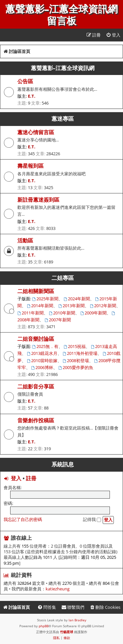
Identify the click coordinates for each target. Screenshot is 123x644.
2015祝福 (75, 346)
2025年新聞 (45, 299)
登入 (16, 478)
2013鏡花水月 (42, 353)
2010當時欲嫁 (42, 360)
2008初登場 (76, 360)
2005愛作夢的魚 (76, 367)
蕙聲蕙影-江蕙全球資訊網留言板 (61, 15)
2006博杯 (42, 367)
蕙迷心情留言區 (36, 132)
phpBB (44, 626)
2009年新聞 (93, 313)
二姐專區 (63, 278)
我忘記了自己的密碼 (23, 519)
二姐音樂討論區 (36, 339)
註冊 (31, 478)
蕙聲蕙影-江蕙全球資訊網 (63, 68)
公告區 (25, 81)
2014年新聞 (40, 306)
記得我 (92, 519)
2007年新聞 (58, 320)
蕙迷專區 (63, 119)
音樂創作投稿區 (36, 420)
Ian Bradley (77, 620)
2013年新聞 (72, 306)
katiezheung (58, 589)
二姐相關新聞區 (36, 291)
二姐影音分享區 (36, 386)
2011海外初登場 (80, 353)
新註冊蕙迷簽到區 (38, 200)
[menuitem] (113, 35)
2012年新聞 (103, 306)
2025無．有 (45, 346)
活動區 (25, 240)
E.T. (32, 96)
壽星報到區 (31, 166)
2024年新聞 (77, 299)
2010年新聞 (62, 313)
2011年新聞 (31, 313)
